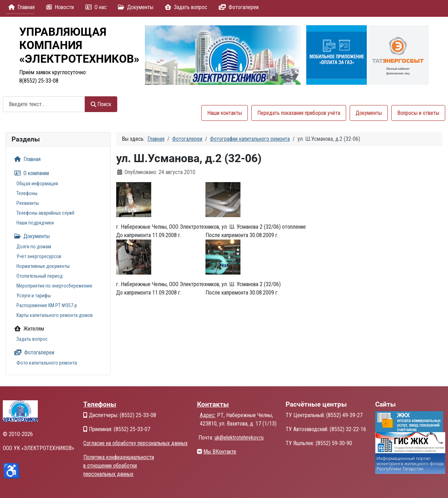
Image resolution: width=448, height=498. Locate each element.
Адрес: (208, 415)
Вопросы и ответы (418, 113)
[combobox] (44, 104)
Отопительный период (40, 276)
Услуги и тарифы (34, 296)
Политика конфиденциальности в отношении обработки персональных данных (119, 466)
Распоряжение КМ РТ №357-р (47, 305)
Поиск (101, 104)
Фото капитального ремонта (47, 363)
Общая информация (37, 184)
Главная (20, 7)
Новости (59, 7)
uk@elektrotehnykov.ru (239, 438)
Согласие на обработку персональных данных (135, 443)
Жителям (28, 329)
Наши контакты (225, 113)
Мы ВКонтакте (220, 452)
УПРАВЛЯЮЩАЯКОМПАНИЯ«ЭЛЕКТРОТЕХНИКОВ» (79, 45)
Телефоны (27, 193)
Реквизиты (28, 203)
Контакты (213, 404)
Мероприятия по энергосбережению (54, 286)
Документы (134, 7)
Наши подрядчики (35, 223)
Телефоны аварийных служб (45, 213)
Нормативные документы (43, 266)
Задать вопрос (185, 7)
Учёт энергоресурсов (39, 256)
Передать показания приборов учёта (299, 113)
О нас (95, 7)
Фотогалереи (237, 7)
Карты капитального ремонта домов (55, 315)
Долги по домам (34, 247)
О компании (30, 173)
